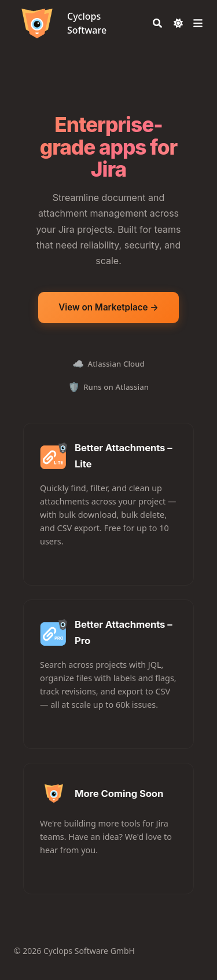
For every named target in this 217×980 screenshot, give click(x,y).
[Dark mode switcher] (178, 23)
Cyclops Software (87, 23)
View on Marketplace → (108, 307)
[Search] (157, 23)
